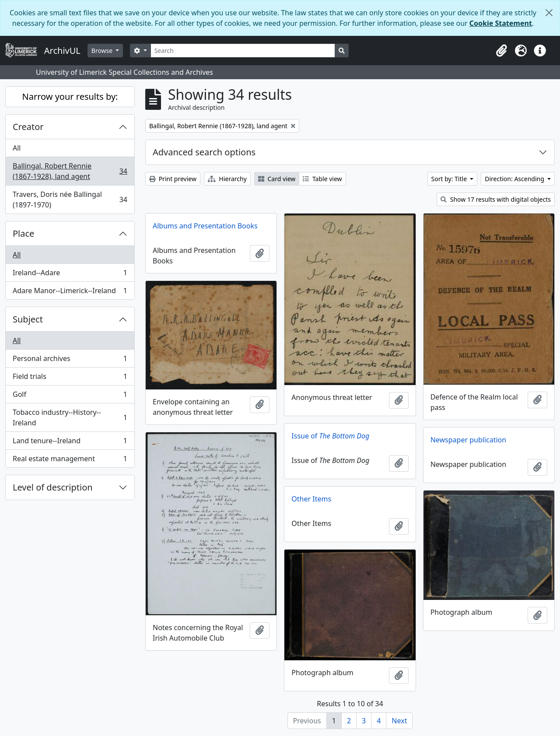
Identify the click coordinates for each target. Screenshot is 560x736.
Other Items (311, 499)
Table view (322, 179)
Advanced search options (204, 152)
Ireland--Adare (70, 275)
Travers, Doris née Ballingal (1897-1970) (70, 200)
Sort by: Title (450, 179)
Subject (28, 319)
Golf (70, 396)
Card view (277, 179)
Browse (103, 51)
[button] (501, 51)
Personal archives (70, 360)
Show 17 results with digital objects (496, 199)
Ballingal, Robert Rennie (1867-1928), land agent (70, 171)
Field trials (70, 378)
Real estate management (70, 460)
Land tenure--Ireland (70, 443)
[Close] (549, 13)
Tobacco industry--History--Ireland (70, 417)
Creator (28, 127)
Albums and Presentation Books (205, 226)
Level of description (53, 487)
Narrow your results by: (70, 96)
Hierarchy (227, 179)
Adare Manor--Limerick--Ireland (70, 292)
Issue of (330, 436)
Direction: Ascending (515, 179)
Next (399, 721)
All (17, 148)
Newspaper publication (469, 440)
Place (23, 233)
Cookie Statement (501, 23)
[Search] (243, 51)
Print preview (173, 179)
